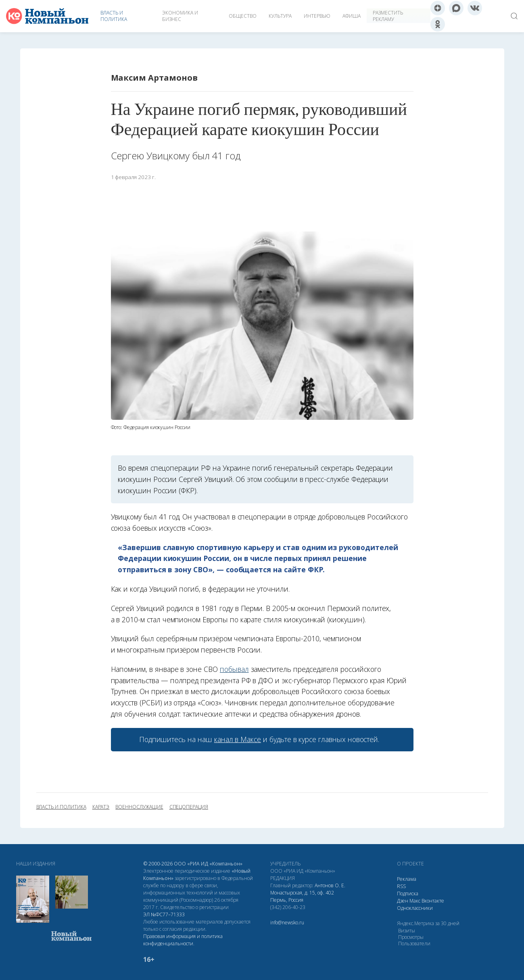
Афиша (352, 16)
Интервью (317, 16)
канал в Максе (238, 739)
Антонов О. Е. (330, 885)
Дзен (403, 901)
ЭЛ (164, 914)
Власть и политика (114, 16)
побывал (234, 669)
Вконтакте (433, 901)
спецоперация (189, 807)
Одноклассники (415, 908)
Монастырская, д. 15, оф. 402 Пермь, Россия (302, 896)
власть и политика (61, 807)
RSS (401, 886)
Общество (243, 16)
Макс (415, 901)
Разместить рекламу (388, 16)
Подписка (408, 893)
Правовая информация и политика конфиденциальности (183, 940)
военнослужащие (139, 807)
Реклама (407, 879)
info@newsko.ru (287, 923)
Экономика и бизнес (180, 16)
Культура (280, 16)
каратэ (101, 807)
